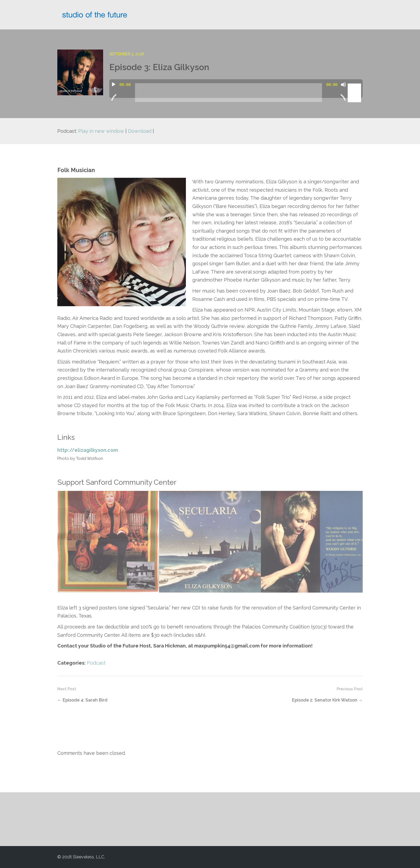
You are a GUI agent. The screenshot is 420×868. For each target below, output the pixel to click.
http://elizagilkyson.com (88, 450)
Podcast (96, 663)
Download (140, 131)
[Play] (114, 91)
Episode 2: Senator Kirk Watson (325, 700)
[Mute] (343, 91)
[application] (236, 89)
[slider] (228, 93)
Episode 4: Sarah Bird (85, 700)
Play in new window (101, 131)
